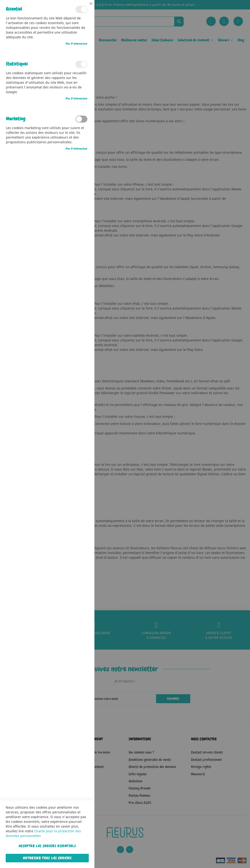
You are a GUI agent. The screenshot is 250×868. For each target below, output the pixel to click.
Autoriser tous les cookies (47, 858)
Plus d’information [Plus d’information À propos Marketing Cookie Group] (76, 149)
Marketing (81, 119)
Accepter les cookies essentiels (47, 846)
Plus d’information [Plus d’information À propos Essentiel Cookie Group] (76, 44)
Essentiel (81, 9)
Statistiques (81, 64)
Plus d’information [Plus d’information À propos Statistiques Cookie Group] (76, 99)
